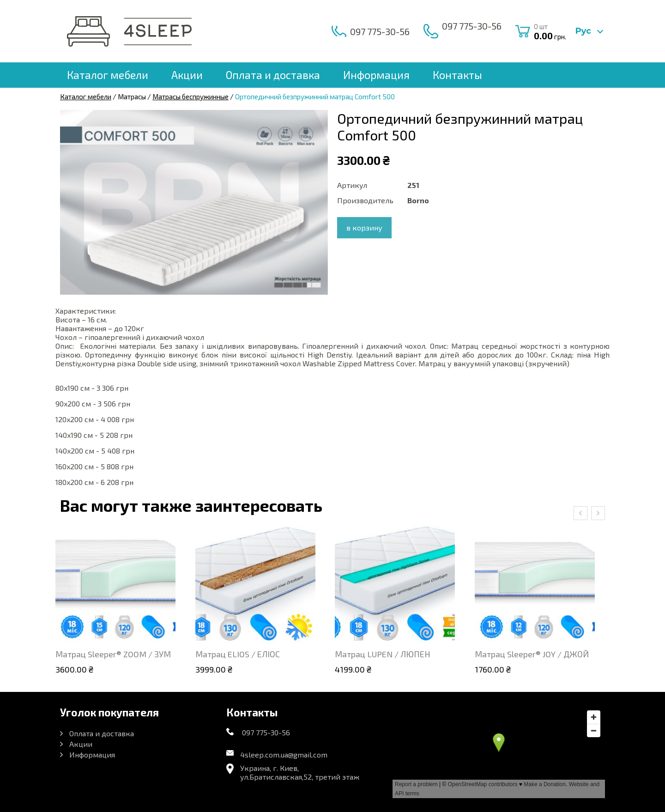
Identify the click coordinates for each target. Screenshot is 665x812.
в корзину (364, 227)
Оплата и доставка (273, 75)
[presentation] (580, 513)
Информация (376, 75)
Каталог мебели (108, 75)
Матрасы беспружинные (190, 97)
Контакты (457, 75)
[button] (320, 118)
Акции (187, 75)
